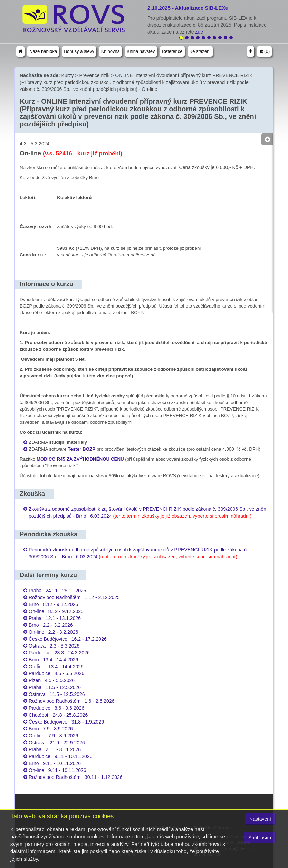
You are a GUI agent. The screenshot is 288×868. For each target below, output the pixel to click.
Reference (172, 51)
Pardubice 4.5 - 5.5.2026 (56, 673)
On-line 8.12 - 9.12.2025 (56, 611)
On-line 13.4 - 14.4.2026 (56, 667)
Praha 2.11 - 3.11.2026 (55, 749)
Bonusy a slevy (79, 51)
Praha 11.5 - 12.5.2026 (55, 687)
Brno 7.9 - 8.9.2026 (51, 729)
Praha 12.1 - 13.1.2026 (55, 618)
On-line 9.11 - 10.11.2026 (57, 770)
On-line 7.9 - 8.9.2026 (53, 736)
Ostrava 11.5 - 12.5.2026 (57, 694)
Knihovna (111, 51)
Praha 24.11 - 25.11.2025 (57, 591)
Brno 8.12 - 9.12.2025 (53, 604)
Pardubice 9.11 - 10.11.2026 (60, 756)
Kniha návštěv (141, 51)
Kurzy (68, 75)
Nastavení (260, 819)
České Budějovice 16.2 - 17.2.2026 (68, 639)
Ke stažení (200, 51)
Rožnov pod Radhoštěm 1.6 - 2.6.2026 (71, 701)
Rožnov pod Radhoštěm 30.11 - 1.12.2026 (76, 777)
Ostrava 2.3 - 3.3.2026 (54, 646)
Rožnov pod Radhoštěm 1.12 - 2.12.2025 (74, 597)
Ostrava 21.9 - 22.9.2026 (57, 743)
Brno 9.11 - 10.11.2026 (55, 763)
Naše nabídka (43, 51)
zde (200, 32)
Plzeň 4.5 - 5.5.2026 (52, 680)
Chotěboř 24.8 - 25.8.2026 (58, 715)
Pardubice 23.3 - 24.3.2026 (59, 653)
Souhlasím (260, 838)
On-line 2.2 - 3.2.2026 (53, 632)
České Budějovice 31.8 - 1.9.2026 (66, 722)
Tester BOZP (81, 449)
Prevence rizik (94, 75)
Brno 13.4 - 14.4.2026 (53, 660)
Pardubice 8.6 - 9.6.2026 (56, 708)
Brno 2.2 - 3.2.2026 (51, 625)
